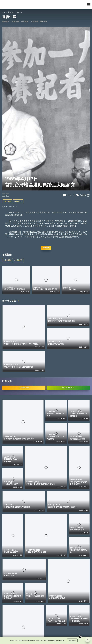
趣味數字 (6, 22)
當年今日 (19, 12)
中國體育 (19, 201)
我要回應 (46, 248)
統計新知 (25, 22)
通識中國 (11, 12)
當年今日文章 (9, 301)
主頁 (4, 12)
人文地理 (34, 22)
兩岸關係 (8, 201)
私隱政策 (54, 640)
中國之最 (15, 22)
